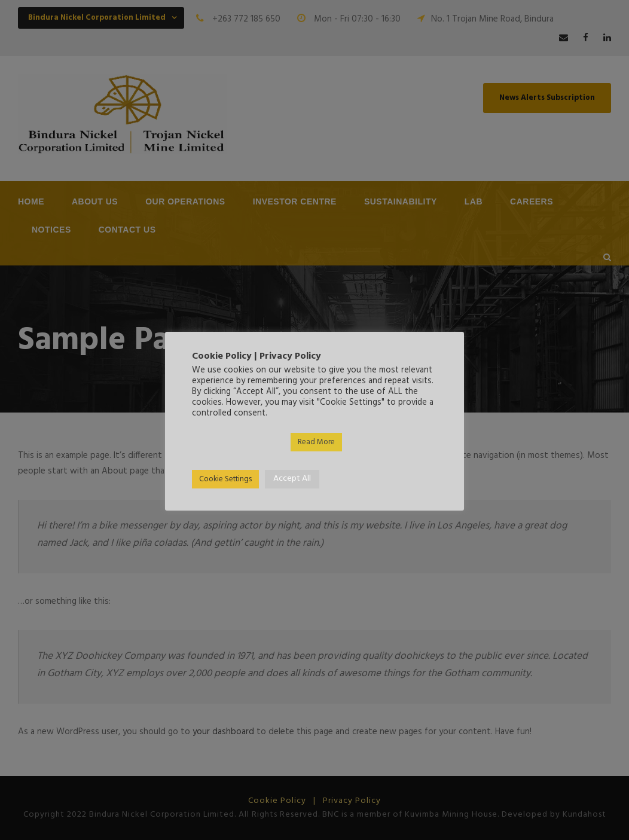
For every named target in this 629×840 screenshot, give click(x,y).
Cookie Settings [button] (225, 479)
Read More (316, 442)
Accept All (292, 479)
